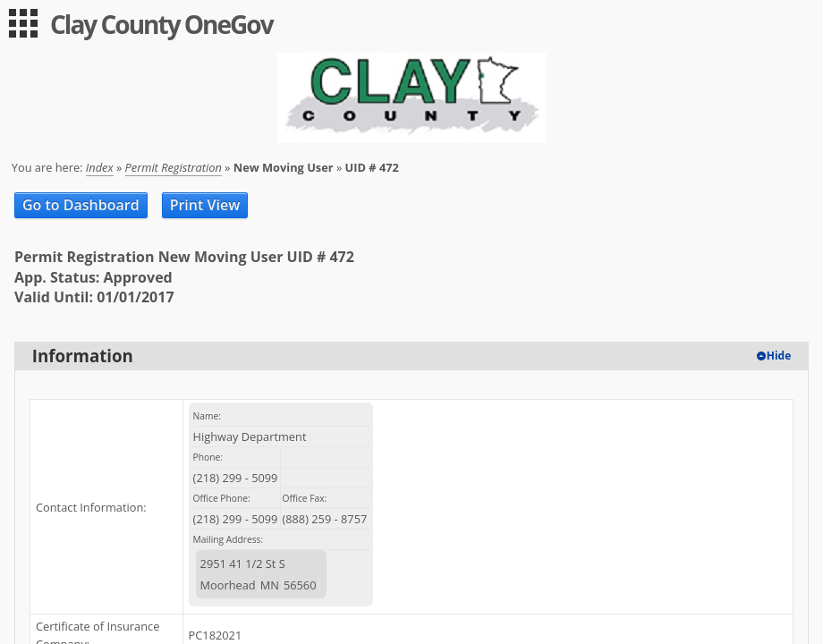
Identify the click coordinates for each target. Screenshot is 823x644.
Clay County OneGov (161, 24)
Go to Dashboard (81, 205)
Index (100, 167)
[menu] (23, 23)
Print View (205, 205)
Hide (779, 356)
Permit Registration (174, 167)
